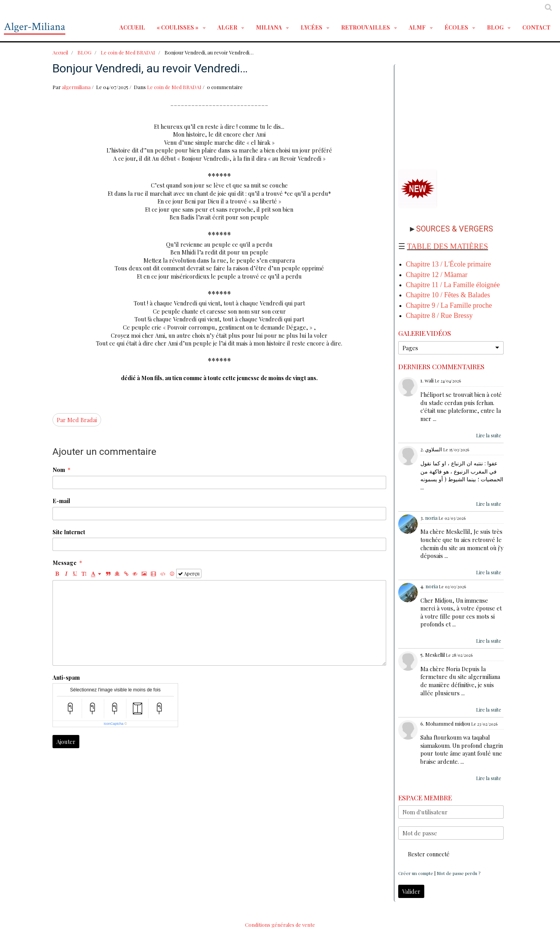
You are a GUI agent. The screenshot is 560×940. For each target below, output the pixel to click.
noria (431, 518)
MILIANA (269, 27)
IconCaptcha (114, 724)
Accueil (132, 27)
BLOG (496, 27)
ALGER (228, 27)
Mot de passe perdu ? (458, 873)
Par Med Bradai (77, 420)
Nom (59, 470)
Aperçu (189, 573)
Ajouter (66, 742)
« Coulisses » (178, 27)
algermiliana (76, 87)
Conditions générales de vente (280, 925)
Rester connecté (424, 854)
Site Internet (69, 532)
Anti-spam (66, 677)
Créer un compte (416, 873)
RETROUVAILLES (366, 27)
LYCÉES (312, 27)
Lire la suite (489, 435)
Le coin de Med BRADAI (128, 52)
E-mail (61, 501)
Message (65, 563)
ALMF (418, 27)
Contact (536, 27)
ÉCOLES (457, 27)
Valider (411, 891)
